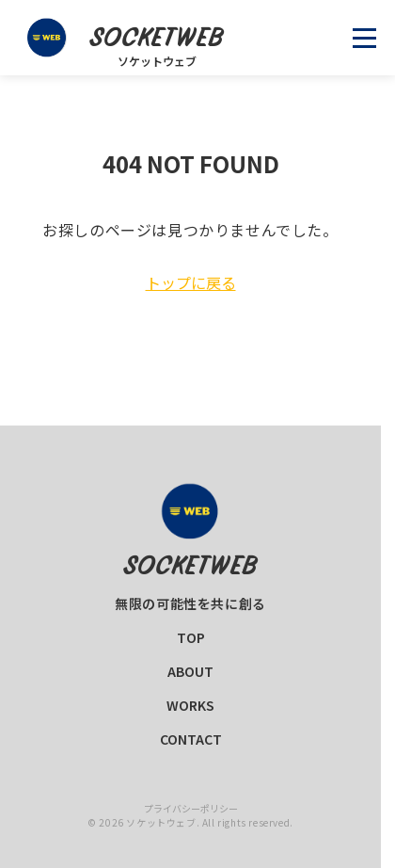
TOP (191, 637)
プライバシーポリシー (191, 808)
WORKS (190, 705)
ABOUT (190, 671)
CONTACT (191, 739)
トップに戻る (191, 282)
